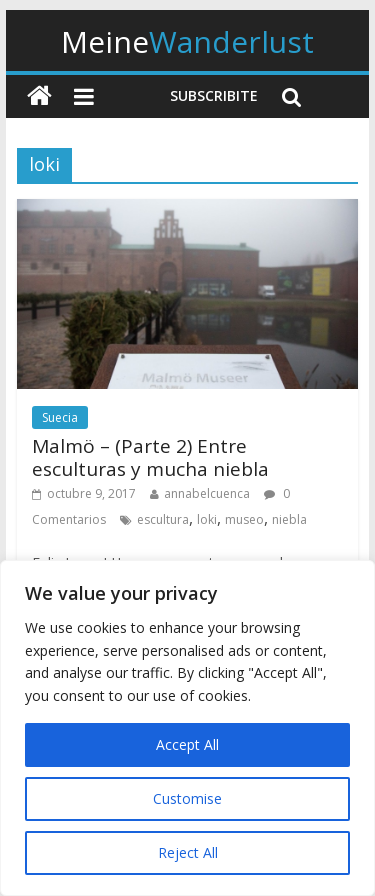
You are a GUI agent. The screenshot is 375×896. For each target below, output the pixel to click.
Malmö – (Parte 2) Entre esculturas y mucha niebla (150, 457)
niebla (289, 519)
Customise (187, 798)
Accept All (187, 744)
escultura (163, 519)
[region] (187, 728)
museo (244, 519)
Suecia (60, 417)
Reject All (188, 852)
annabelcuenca (207, 493)
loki (207, 519)
